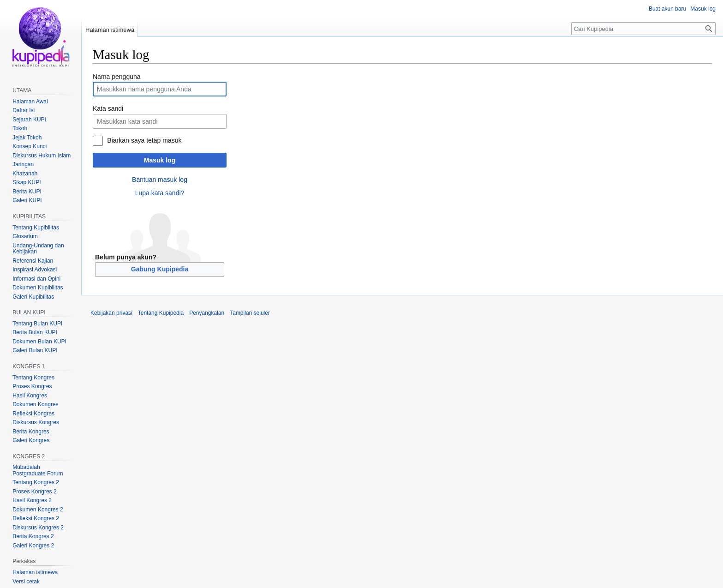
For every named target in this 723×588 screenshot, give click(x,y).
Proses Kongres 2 (34, 492)
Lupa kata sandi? (160, 193)
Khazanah (25, 174)
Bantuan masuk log (160, 180)
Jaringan (23, 164)
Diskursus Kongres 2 (38, 528)
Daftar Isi (24, 110)
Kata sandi (108, 108)
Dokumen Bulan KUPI (39, 342)
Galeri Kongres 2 (33, 546)
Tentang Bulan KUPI (37, 324)
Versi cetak (26, 582)
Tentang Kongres (33, 378)
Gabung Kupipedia (160, 269)
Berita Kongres (31, 432)
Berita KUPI (27, 192)
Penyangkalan (207, 313)
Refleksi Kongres (33, 414)
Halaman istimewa (110, 30)
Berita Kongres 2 (33, 536)
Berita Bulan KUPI (35, 332)
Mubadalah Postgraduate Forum (38, 470)
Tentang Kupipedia (161, 313)
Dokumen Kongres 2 (38, 510)
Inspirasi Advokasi (35, 270)
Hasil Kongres (30, 396)
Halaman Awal (30, 102)
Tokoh (20, 128)
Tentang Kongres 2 (36, 482)
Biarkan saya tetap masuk (144, 140)
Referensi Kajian (33, 261)
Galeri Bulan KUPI (35, 350)
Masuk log (160, 160)
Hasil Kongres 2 (32, 500)
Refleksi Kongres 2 (36, 518)
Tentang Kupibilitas (36, 228)
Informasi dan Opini (36, 279)
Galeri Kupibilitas (33, 297)
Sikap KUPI (27, 182)
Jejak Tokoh (27, 138)
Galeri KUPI (27, 200)
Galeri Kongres (31, 440)
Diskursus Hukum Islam (42, 156)
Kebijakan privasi (111, 313)
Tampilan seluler (250, 313)
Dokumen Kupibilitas (38, 288)
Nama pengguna (117, 77)
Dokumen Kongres (35, 404)
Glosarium (25, 236)
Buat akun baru (667, 9)
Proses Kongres (32, 386)
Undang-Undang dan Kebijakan (38, 249)
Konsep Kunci (30, 146)
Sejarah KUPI (29, 120)
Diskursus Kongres (36, 422)
